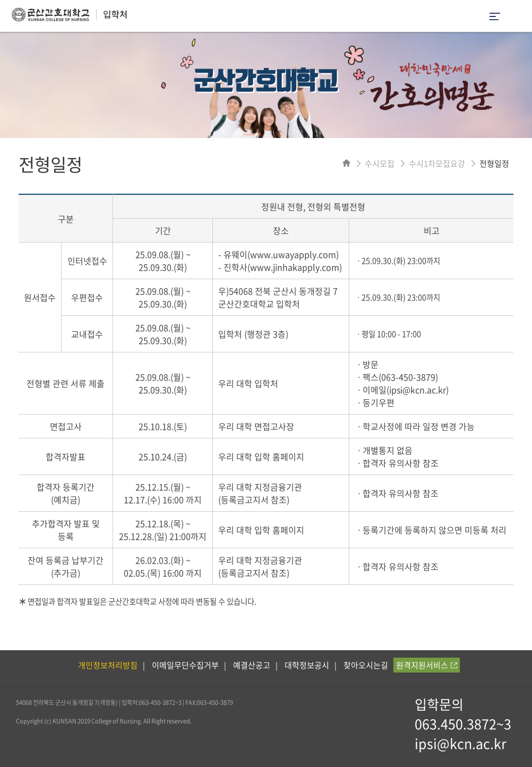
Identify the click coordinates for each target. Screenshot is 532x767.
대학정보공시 (307, 665)
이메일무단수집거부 (185, 665)
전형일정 (494, 163)
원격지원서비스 (427, 665)
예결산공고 (252, 665)
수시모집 (380, 163)
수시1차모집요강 (437, 163)
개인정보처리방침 (108, 665)
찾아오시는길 (366, 665)
